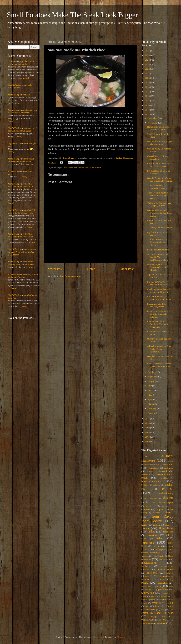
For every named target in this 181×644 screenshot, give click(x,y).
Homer (145, 528)
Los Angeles (159, 556)
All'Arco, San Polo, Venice (160, 228)
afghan (171, 461)
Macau (171, 556)
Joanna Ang (13, 95)
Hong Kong (166, 528)
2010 (148, 423)
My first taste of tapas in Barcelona (159, 172)
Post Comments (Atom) (71, 276)
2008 (148, 432)
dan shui (29, 85)
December (153, 118)
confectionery (166, 493)
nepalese (170, 573)
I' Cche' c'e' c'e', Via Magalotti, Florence (158, 283)
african (147, 464)
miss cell (152, 573)
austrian (150, 471)
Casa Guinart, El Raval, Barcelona (158, 158)
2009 (148, 428)
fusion (144, 525)
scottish (144, 600)
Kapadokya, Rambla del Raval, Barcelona (158, 165)
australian (169, 468)
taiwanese (151, 610)
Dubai (153, 503)
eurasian (165, 506)
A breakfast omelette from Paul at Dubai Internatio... (159, 349)
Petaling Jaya (146, 586)
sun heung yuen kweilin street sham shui (22, 111)
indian (152, 532)
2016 (148, 96)
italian (160, 538)
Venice (166, 620)
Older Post (127, 269)
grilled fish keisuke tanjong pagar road (21, 185)
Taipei (158, 606)
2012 (148, 114)
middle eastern (166, 569)
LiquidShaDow (15, 85)
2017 (148, 92)
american (168, 464)
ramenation (148, 593)
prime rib (163, 590)
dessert (168, 498)
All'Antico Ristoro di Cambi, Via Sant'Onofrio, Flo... (157, 257)
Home (91, 269)
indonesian (168, 532)
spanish (162, 600)
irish (168, 535)
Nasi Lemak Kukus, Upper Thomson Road (160, 143)
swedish (170, 603)
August (151, 381)
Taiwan (170, 606)
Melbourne (146, 566)
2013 (148, 110)
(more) (25, 78)
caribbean (157, 485)
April (150, 399)
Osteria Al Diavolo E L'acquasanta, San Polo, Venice (160, 213)
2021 (148, 73)
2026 (148, 51)
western (161, 623)
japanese (148, 542)
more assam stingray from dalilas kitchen (22, 251)
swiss (147, 606)
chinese (168, 489)
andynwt (100, 637)
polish (171, 586)
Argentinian (154, 468)
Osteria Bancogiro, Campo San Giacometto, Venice (160, 179)
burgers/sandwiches (152, 481)
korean (157, 546)
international (153, 535)
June (150, 390)
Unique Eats (158, 616)
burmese (145, 485)
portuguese (149, 590)
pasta (162, 579)
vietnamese (96, 167)
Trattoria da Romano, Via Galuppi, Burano (159, 204)
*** (153, 456)
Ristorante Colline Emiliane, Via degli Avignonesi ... (157, 324)
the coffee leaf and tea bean (76, 167)
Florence (156, 513)
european (146, 509)
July (150, 386)
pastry (145, 583)
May (150, 395)
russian (153, 596)
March (151, 404)
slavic (153, 600)
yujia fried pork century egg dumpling (21, 63)
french (170, 512)
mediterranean (149, 563)
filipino (160, 509)
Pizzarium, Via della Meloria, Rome (157, 305)
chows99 (12, 61)
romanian (166, 593)
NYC (155, 576)
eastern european (166, 503)
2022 (148, 69)
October (152, 372)
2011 (148, 419)
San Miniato (165, 596)
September (153, 377)
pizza (158, 586)
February (152, 408)
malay (148, 559)
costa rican (153, 498)
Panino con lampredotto (158, 250)
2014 (148, 105)
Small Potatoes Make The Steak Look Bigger (72, 15)
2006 (148, 441)
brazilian (164, 478)
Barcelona (146, 474)
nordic (147, 576)
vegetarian (147, 620)
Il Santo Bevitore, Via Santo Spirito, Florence (159, 298)
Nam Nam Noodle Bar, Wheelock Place (158, 128)
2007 (148, 437)
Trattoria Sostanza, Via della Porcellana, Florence (158, 242)
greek (168, 525)
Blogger (120, 637)
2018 (148, 87)
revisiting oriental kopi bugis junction (23, 276)
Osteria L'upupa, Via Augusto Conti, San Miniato (158, 267)
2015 (148, 101)
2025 (148, 55)
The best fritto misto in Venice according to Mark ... (158, 195)
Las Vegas (159, 549)
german (156, 525)
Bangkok (163, 471)
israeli (144, 539)
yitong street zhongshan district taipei (22, 129)
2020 (148, 78)
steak (155, 603)
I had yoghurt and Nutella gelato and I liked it (159, 291)
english (150, 506)
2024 (148, 60)
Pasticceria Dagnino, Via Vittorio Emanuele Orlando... (159, 314)
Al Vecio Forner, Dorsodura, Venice (157, 187)
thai (163, 610)
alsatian (156, 464)
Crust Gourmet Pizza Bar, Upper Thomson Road (159, 365)
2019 (148, 82)
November (153, 123)
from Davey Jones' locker (157, 519)
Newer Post (55, 269)
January (152, 413)
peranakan (163, 583)
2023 (148, 64)
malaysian (164, 559)
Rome (144, 596)
